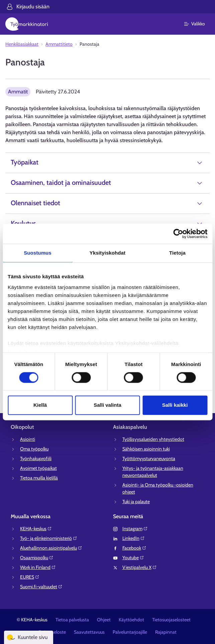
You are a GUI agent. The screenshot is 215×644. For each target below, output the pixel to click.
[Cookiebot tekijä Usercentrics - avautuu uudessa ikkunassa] (178, 234)
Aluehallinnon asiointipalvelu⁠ (51, 548)
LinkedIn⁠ (134, 538)
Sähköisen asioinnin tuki (146, 449)
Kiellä (40, 405)
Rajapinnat (166, 632)
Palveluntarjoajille (130, 632)
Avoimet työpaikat (38, 468)
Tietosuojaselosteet (171, 620)
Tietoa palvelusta (72, 620)
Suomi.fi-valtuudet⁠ (41, 587)
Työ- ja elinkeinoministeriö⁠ (49, 538)
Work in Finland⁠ (38, 567)
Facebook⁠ (134, 548)
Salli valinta (107, 405)
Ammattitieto (59, 44)
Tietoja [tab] (177, 253)
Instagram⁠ (135, 529)
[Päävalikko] (198, 24)
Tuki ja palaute (136, 502)
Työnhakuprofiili (36, 458)
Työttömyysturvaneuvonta (149, 458)
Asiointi (28, 439)
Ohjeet (104, 620)
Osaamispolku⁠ (37, 558)
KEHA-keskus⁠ (36, 529)
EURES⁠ (30, 577)
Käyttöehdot (131, 620)
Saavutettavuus (89, 632)
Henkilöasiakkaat (22, 44)
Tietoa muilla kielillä (39, 478)
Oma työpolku (34, 449)
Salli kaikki (175, 405)
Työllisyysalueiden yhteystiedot (153, 439)
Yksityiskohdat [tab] (107, 253)
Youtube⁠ (133, 558)
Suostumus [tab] (38, 253)
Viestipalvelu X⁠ (140, 567)
